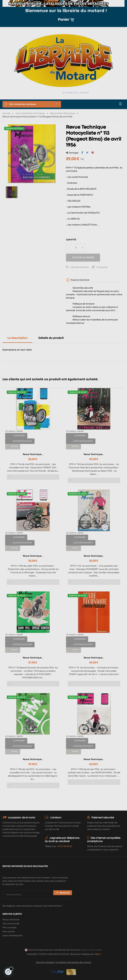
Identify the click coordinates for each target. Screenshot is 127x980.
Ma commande (11, 924)
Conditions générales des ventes (73, 962)
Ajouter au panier (83, 258)
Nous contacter (11, 920)
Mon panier (9, 932)
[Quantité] (76, 248)
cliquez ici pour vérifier (91, 950)
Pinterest (93, 153)
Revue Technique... (33, 454)
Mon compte (9, 928)
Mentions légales (45, 962)
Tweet (87, 153)
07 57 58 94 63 (65, 846)
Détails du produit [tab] (51, 338)
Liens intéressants (12, 936)
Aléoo (98, 954)
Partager (82, 153)
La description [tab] (17, 338)
